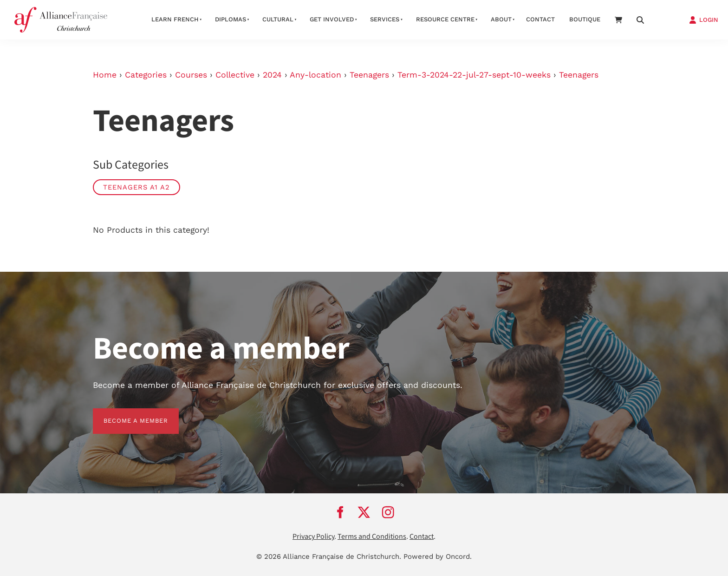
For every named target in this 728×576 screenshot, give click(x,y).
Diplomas (231, 19)
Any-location (315, 75)
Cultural (278, 19)
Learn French (175, 19)
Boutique (585, 19)
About (501, 19)
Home (105, 75)
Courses (191, 75)
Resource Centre (445, 19)
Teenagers (369, 75)
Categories (146, 75)
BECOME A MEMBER (125, 414)
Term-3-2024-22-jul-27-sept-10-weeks (474, 75)
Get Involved (332, 19)
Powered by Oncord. (438, 556)
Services (385, 19)
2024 (272, 75)
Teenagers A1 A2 (136, 187)
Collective (235, 75)
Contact (540, 19)
